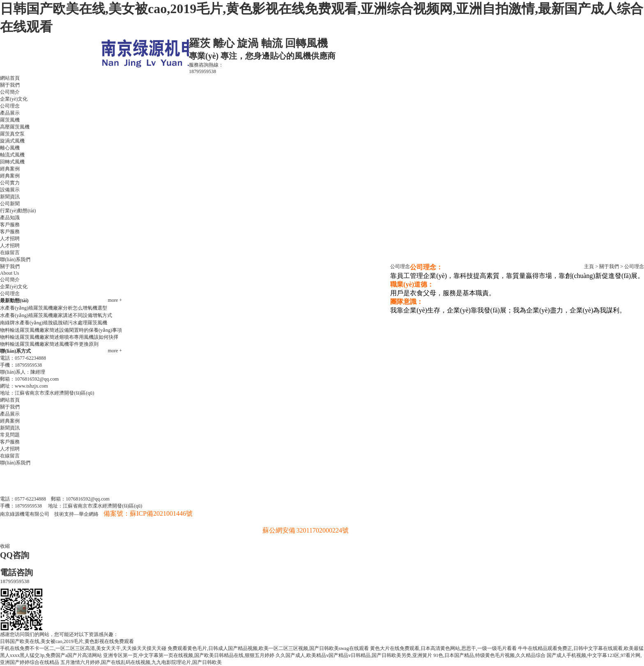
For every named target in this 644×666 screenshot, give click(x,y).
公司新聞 (10, 204)
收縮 (5, 546)
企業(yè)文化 (14, 99)
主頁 (589, 266)
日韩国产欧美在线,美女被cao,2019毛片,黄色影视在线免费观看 (67, 641)
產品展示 (10, 113)
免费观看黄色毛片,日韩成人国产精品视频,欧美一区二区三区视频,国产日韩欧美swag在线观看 (268, 648)
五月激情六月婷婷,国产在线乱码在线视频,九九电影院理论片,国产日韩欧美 (141, 662)
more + (115, 300)
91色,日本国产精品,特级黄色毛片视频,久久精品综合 (489, 655)
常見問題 (10, 435)
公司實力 (10, 183)
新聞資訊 (10, 197)
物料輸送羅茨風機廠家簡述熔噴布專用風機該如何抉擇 (59, 337)
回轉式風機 (12, 162)
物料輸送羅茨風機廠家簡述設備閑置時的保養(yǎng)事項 (61, 330)
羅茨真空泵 (12, 134)
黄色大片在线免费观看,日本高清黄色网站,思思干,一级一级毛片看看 (443, 648)
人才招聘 (10, 239)
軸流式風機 (12, 155)
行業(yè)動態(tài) (18, 211)
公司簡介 (10, 92)
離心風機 (10, 148)
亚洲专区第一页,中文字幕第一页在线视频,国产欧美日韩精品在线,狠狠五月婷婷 (189, 655)
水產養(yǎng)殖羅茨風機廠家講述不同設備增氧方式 (56, 315)
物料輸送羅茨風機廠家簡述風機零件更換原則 (49, 344)
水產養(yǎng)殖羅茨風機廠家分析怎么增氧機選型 (54, 308)
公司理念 (10, 106)
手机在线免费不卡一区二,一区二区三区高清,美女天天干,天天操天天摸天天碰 (83, 648)
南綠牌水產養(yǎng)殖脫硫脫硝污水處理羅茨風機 (54, 323)
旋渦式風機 (12, 141)
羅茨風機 (10, 120)
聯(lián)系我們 (15, 260)
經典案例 (10, 169)
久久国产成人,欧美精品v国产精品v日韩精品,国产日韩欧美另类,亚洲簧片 (354, 655)
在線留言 (10, 253)
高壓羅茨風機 (15, 127)
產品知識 (10, 218)
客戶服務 (10, 225)
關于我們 (10, 85)
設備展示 (10, 190)
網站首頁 (10, 78)
